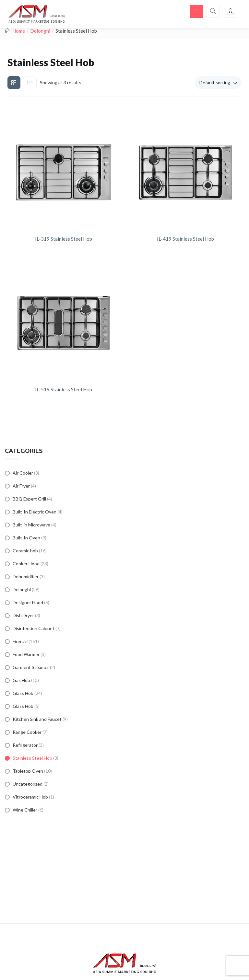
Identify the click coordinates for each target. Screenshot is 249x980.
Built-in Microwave (31, 525)
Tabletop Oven (28, 771)
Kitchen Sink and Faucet (37, 719)
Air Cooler (23, 473)
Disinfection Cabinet (34, 628)
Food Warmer (26, 654)
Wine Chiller (25, 810)
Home (19, 31)
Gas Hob (21, 680)
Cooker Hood (26, 564)
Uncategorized (28, 784)
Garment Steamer (31, 667)
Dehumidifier (26, 576)
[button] (218, 83)
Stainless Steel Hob (32, 758)
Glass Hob (23, 693)
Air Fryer (21, 486)
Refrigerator (25, 745)
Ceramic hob (25, 551)
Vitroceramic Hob (30, 797)
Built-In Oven (26, 538)
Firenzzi (20, 641)
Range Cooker (27, 732)
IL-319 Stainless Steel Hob (64, 239)
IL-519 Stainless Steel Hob (64, 389)
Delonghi (40, 31)
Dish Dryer (23, 615)
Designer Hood (28, 602)
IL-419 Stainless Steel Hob (185, 239)
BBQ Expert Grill (29, 499)
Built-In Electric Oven (35, 512)
